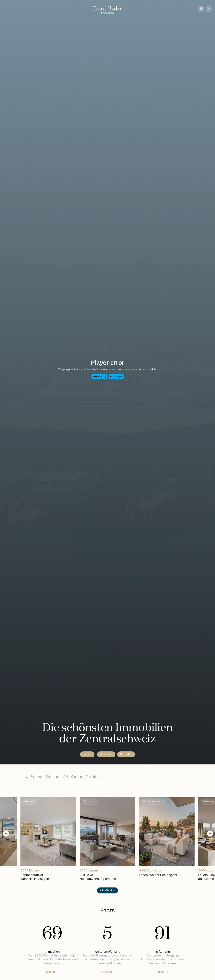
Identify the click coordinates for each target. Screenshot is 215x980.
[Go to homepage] (107, 10)
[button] (206, 9)
